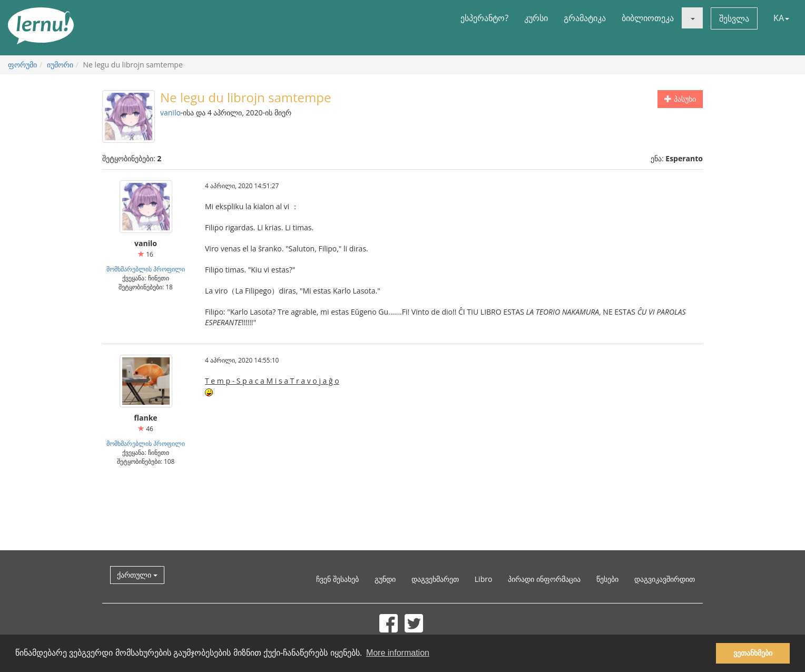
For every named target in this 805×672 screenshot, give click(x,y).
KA (781, 18)
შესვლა (734, 18)
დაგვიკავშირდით (665, 579)
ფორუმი (22, 65)
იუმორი (60, 65)
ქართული (137, 575)
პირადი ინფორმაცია (544, 579)
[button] (692, 18)
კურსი (536, 18)
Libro (484, 579)
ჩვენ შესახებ (337, 579)
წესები (607, 579)
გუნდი (385, 579)
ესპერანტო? (484, 18)
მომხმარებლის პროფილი (146, 269)
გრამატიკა (585, 18)
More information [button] (398, 653)
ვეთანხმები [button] (753, 653)
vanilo (170, 113)
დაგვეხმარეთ (435, 579)
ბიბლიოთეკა (648, 18)
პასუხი (680, 99)
